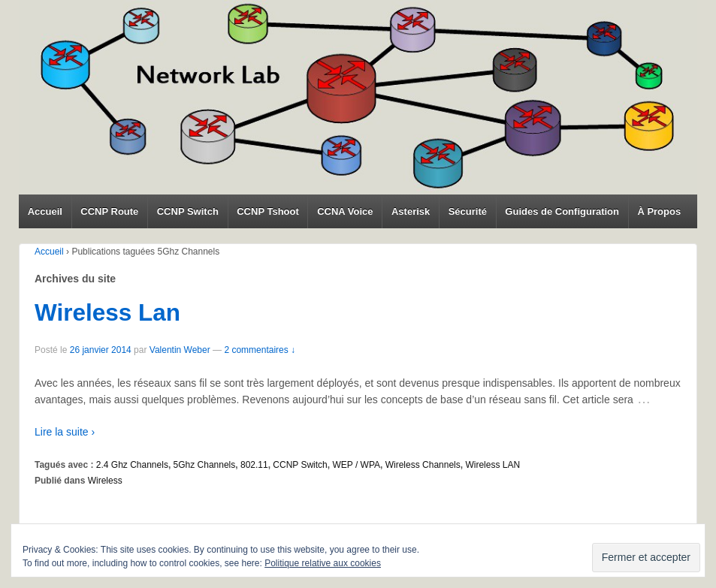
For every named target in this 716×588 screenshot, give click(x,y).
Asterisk (411, 211)
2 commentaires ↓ (260, 350)
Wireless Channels (423, 465)
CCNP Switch (188, 211)
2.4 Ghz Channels (132, 465)
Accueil (45, 211)
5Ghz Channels (205, 465)
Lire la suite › (65, 432)
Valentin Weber (180, 350)
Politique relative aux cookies (323, 563)
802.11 (254, 465)
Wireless (105, 481)
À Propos (659, 211)
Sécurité (468, 211)
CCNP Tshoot (268, 211)
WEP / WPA (356, 465)
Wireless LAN (492, 465)
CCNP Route (109, 211)
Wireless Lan (107, 312)
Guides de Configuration (562, 211)
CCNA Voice (345, 211)
